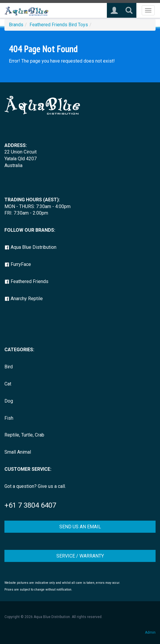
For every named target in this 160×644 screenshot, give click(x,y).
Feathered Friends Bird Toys (59, 25)
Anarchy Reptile (24, 299)
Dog (9, 401)
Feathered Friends (26, 281)
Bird (9, 367)
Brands (16, 25)
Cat (8, 384)
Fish (9, 418)
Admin (150, 632)
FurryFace (18, 264)
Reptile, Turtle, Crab (24, 435)
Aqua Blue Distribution (30, 247)
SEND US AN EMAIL (80, 527)
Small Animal (18, 452)
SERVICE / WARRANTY (80, 556)
